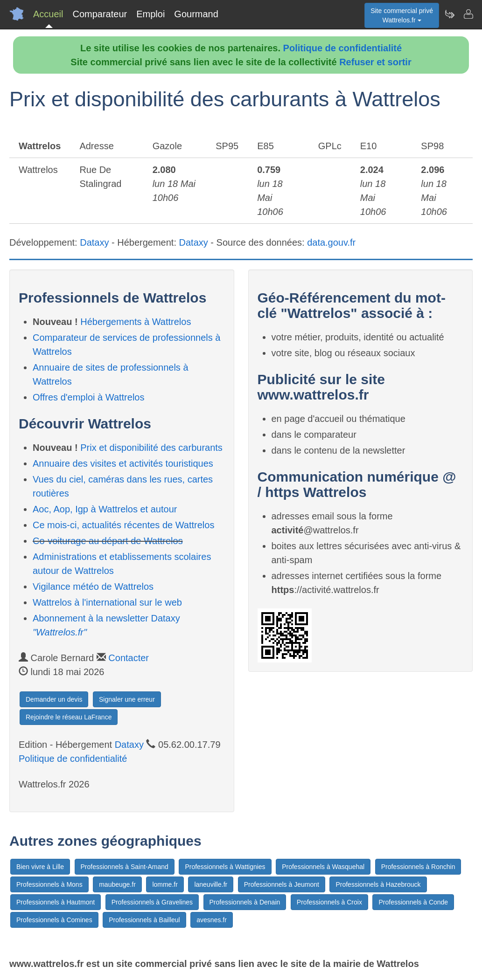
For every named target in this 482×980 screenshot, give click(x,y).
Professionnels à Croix (329, 902)
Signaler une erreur (127, 699)
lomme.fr (165, 884)
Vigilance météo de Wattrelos (93, 587)
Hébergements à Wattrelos (136, 322)
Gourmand (196, 14)
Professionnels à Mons (49, 884)
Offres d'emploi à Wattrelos (88, 397)
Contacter (129, 658)
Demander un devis (54, 699)
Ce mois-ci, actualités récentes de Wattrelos (123, 525)
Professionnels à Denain (245, 902)
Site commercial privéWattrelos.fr (402, 15)
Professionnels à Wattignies (225, 867)
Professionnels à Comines (54, 920)
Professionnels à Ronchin (418, 867)
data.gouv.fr (331, 242)
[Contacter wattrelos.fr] (468, 14)
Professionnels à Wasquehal (323, 867)
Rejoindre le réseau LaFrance (69, 717)
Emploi (150, 14)
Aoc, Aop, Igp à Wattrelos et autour (105, 509)
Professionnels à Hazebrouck (378, 884)
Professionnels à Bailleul (144, 920)
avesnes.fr (212, 920)
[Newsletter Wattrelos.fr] (449, 14)
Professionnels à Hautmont (56, 902)
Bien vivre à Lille (40, 867)
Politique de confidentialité (342, 48)
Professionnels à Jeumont (282, 884)
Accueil (48, 14)
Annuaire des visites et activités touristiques (123, 463)
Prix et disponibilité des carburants (151, 448)
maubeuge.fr (117, 884)
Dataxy (94, 242)
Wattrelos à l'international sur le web (107, 602)
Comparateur (100, 14)
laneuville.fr (211, 884)
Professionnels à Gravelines (152, 902)
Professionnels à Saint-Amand (125, 867)
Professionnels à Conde (413, 902)
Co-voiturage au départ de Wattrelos (108, 541)
